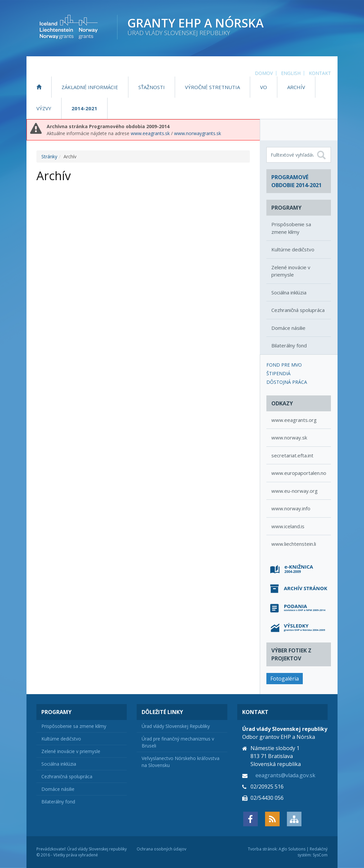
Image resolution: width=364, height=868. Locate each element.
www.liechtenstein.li (294, 544)
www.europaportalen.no (299, 473)
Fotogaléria (285, 679)
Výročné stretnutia (212, 87)
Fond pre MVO (284, 365)
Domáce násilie (288, 328)
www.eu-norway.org (295, 491)
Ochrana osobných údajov (161, 849)
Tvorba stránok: (263, 849)
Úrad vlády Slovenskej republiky (97, 849)
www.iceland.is (288, 526)
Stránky (49, 156)
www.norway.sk (289, 437)
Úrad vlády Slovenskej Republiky (176, 726)
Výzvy (44, 108)
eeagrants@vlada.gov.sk (285, 775)
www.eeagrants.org (294, 420)
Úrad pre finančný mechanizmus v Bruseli (178, 742)
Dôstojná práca (287, 382)
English (291, 73)
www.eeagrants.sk (150, 133)
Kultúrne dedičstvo (293, 249)
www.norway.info (291, 508)
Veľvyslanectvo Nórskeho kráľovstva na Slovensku (181, 762)
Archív (296, 87)
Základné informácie (90, 87)
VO (264, 87)
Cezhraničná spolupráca (298, 310)
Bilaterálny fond (289, 345)
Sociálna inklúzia (289, 292)
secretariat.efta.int (292, 455)
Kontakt (320, 73)
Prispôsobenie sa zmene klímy (291, 228)
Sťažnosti (152, 87)
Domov (264, 73)
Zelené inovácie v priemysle (291, 271)
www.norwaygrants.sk (198, 133)
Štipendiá (278, 373)
